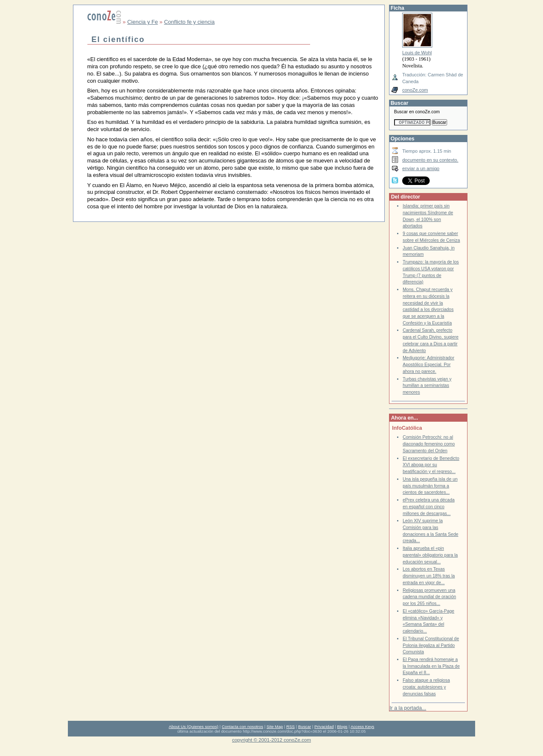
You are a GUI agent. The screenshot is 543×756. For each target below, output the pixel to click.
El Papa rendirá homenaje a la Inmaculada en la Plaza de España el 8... (431, 666)
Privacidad (324, 727)
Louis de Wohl (417, 53)
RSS (291, 727)
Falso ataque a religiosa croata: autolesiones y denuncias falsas (426, 687)
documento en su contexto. (430, 160)
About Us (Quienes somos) (194, 727)
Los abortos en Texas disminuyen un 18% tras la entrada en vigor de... (429, 576)
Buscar (305, 727)
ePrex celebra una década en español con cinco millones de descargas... (428, 507)
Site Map (274, 727)
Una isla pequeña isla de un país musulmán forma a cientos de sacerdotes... (430, 486)
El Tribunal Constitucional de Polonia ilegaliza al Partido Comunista (431, 645)
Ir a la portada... (408, 708)
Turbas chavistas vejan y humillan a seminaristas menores (427, 386)
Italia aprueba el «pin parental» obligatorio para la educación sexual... (430, 555)
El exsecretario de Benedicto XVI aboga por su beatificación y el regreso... (431, 465)
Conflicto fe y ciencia (189, 22)
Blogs (342, 727)
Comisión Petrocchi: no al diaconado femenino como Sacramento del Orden (429, 444)
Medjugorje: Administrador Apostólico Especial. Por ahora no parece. (428, 364)
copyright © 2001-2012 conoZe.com (271, 740)
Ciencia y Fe (143, 22)
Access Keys (362, 727)
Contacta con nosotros (243, 727)
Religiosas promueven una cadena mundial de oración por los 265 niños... (429, 597)
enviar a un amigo (421, 168)
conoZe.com (415, 90)
